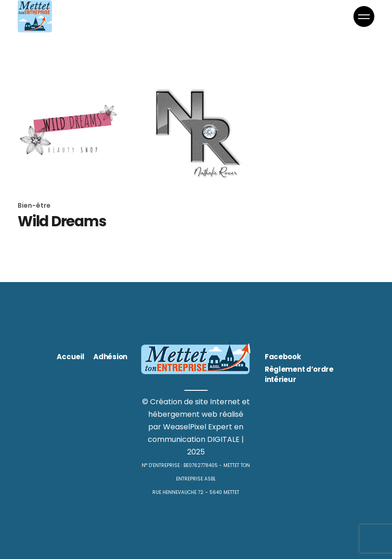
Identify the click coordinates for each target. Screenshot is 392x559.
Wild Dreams (62, 221)
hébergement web (183, 414)
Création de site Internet (195, 402)
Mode (151, 204)
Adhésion (110, 357)
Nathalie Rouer (192, 220)
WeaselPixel (185, 427)
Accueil (70, 357)
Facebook (283, 357)
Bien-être (34, 205)
